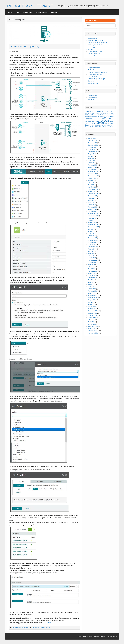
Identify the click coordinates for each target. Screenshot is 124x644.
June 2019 (91, 264)
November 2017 (93, 295)
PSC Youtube (92, 77)
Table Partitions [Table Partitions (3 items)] (98, 125)
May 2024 (91, 183)
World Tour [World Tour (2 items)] (107, 127)
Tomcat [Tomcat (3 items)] (87, 127)
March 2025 (92, 163)
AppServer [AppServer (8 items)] (96, 111)
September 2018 (93, 278)
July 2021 (91, 229)
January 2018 (92, 293)
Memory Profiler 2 (94, 54)
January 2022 (92, 222)
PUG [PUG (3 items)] (96, 124)
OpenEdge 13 (93, 38)
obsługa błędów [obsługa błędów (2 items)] (89, 118)
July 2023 (91, 200)
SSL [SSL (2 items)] (93, 125)
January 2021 (92, 238)
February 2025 (93, 165)
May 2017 (91, 304)
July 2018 (91, 280)
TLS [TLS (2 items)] (111, 125)
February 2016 (93, 326)
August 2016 (92, 317)
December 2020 (93, 240)
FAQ (17, 12)
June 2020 (91, 253)
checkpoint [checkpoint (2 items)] (108, 112)
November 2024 (93, 172)
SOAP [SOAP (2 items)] (106, 124)
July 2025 (91, 156)
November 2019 (93, 262)
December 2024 (93, 169)
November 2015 (93, 333)
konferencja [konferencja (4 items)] (95, 116)
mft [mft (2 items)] (103, 117)
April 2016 (91, 322)
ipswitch (42, 628)
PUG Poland (47, 623)
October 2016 (92, 313)
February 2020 (93, 260)
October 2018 (92, 275)
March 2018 (92, 289)
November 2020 (93, 242)
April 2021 (91, 233)
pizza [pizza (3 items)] (111, 121)
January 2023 (92, 209)
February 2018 (93, 291)
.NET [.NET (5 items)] (87, 112)
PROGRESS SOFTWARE (30, 6)
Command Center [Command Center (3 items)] (95, 113)
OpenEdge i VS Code (95, 51)
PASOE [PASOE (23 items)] (104, 121)
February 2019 (93, 271)
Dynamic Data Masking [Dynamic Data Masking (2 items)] (99, 115)
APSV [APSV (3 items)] (103, 112)
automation (36, 628)
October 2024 (92, 174)
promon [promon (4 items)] (92, 123)
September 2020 (93, 247)
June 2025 (91, 158)
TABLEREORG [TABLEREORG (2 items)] (106, 125)
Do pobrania (27, 12)
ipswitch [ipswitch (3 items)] (110, 115)
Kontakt (54, 12)
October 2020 (92, 244)
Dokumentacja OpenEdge (96, 79)
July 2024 (91, 180)
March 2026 (92, 138)
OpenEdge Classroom (95, 74)
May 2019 (91, 267)
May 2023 (91, 202)
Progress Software (94, 68)
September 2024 (93, 176)
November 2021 (93, 225)
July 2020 (91, 251)
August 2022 (92, 218)
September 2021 (93, 227)
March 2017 (92, 306)
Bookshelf (91, 81)
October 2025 (92, 149)
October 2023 (92, 196)
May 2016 (91, 320)
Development (92, 97)
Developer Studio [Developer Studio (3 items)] (108, 113)
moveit (48, 628)
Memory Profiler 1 (94, 56)
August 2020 (92, 249)
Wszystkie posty (41, 12)
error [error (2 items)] (106, 115)
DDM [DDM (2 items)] (101, 113)
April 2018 (91, 286)
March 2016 (92, 324)
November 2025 (93, 147)
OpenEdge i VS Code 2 (96, 45)
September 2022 (93, 216)
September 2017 (93, 298)
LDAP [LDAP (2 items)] (100, 117)
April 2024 (91, 185)
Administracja (17, 628)
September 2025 (93, 152)
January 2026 (92, 143)
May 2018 (91, 284)
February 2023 (93, 207)
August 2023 (92, 198)
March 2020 (92, 258)
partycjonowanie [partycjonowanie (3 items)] (90, 121)
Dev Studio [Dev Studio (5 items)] (89, 115)
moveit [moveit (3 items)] (112, 116)
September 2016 (93, 315)
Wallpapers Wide (94, 636)
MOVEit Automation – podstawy (25, 47)
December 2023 (93, 194)
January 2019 (92, 273)
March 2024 (92, 187)
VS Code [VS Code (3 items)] (92, 127)
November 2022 (93, 214)
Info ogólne (25, 628)
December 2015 (93, 331)
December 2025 (93, 145)
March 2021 (92, 236)
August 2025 (92, 154)
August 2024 (92, 178)
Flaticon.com (113, 636)
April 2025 (91, 160)
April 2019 (91, 269)
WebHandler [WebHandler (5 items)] (100, 127)
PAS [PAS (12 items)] (97, 121)
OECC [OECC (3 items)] (95, 118)
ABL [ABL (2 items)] (90, 112)
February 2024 (93, 189)
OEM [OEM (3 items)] (101, 118)
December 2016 (93, 311)
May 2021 (91, 231)
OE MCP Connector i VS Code (98, 43)
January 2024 (92, 191)
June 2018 (91, 282)
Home (10, 12)
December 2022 (93, 211)
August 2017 (92, 300)
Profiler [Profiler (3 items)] (87, 124)
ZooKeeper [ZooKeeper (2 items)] (113, 127)
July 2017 (91, 302)
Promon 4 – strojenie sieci (96, 40)
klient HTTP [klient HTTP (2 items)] (88, 117)
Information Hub (93, 83)
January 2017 (92, 309)
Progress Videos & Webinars (97, 72)
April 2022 (91, 220)
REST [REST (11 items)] (101, 123)
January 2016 (92, 328)
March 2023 (92, 205)
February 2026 (93, 141)
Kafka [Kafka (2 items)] (113, 115)
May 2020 (91, 256)
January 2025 (92, 167)
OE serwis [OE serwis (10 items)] (108, 118)
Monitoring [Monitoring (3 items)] (107, 116)
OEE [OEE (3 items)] (98, 118)
